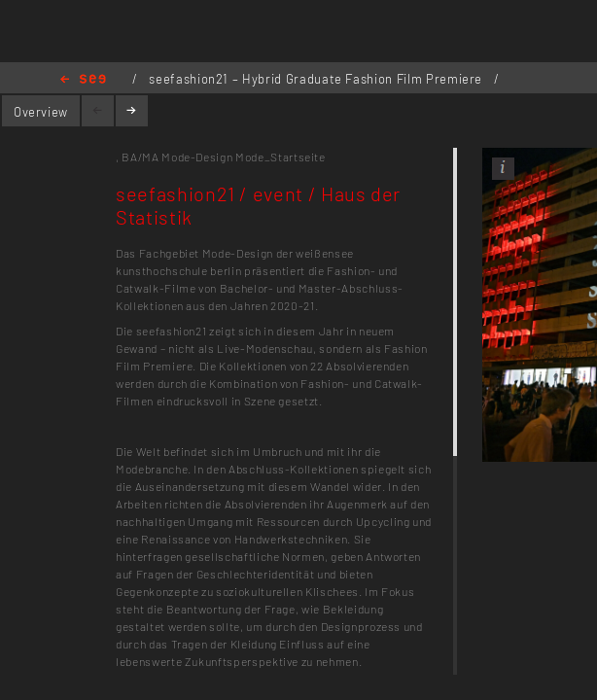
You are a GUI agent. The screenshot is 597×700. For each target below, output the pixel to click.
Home (83, 80)
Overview (41, 112)
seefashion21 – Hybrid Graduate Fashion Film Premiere (317, 79)
